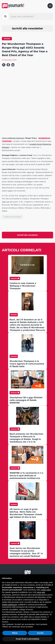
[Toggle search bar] (5, 16)
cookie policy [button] (46, 590)
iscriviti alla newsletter (27, 28)
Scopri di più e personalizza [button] (27, 639)
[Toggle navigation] (50, 6)
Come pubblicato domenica (13, 138)
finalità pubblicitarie (10, 605)
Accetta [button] (40, 633)
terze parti (41, 592)
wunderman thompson (12, 217)
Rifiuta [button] (15, 633)
